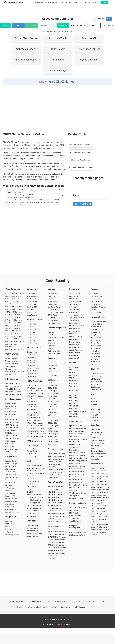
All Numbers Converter (98, 321)
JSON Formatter (40, 2)
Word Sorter (73, 490)
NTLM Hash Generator (56, 503)
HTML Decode (10, 433)
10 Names (18, 25)
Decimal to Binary (97, 324)
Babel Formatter (75, 323)
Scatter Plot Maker (33, 536)
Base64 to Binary (11, 501)
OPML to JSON (32, 310)
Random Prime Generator (99, 492)
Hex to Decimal (96, 338)
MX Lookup (95, 448)
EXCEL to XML (32, 304)
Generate (63, 25)
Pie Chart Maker (32, 531)
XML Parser (52, 368)
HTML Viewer (53, 304)
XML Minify (73, 370)
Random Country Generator (81, 168)
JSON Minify (74, 367)
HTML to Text (31, 410)
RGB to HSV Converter (13, 328)
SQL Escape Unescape (56, 472)
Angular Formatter (75, 350)
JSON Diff (30, 489)
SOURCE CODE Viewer (56, 312)
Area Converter (10, 366)
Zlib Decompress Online (77, 535)
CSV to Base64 (10, 488)
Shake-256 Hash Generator (57, 550)
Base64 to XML (11, 483)
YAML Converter (32, 446)
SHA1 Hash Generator (56, 505)
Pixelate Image (53, 2)
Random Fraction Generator (100, 517)
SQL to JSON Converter (13, 386)
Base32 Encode (11, 403)
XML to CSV (31, 360)
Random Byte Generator (99, 527)
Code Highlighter (75, 521)
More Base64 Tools (12, 512)
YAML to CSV (31, 454)
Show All (95, 25)
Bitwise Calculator (97, 374)
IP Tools (94, 394)
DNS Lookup (95, 446)
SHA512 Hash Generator (56, 519)
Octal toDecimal (96, 346)
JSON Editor (52, 335)
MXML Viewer (53, 302)
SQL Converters (12, 379)
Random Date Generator (99, 495)
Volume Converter (12, 364)
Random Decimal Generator (100, 530)
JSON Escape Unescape (56, 475)
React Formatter (75, 353)
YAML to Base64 (11, 477)
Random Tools (97, 464)
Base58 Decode (11, 412)
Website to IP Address (98, 454)
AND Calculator (96, 379)
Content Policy (78, 601)
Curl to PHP (31, 514)
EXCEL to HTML (32, 302)
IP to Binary (95, 407)
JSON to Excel (32, 340)
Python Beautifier (75, 342)
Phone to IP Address (98, 440)
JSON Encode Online (12, 452)
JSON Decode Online (13, 449)
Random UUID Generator (99, 474)
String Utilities (75, 421)
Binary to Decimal (97, 330)
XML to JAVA (31, 376)
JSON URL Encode (12, 425)
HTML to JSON (32, 402)
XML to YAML (31, 357)
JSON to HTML (32, 343)
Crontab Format (32, 516)
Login (105, 2)
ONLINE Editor (53, 343)
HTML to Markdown (33, 418)
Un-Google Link (53, 478)
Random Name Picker (98, 500)
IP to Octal (94, 418)
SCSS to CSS (52, 423)
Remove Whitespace (76, 480)
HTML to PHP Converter (35, 396)
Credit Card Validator (34, 471)
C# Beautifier (74, 307)
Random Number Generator (100, 487)
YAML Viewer (53, 299)
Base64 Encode (11, 414)
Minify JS (72, 373)
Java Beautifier (74, 310)
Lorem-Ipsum (95, 430)
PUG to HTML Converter (35, 423)
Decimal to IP (95, 410)
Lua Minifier (73, 383)
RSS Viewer (52, 310)
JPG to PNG (9, 521)
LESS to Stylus (53, 412)
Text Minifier (74, 386)
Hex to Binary (95, 340)
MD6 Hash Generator (55, 500)
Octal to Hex (95, 351)
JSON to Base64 (11, 472)
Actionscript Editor (54, 351)
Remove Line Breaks (76, 482)
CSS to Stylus (53, 391)
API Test (93, 310)
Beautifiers (74, 289)
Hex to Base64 (10, 504)
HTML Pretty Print (75, 516)
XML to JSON (31, 355)
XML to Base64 (11, 475)
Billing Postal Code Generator (81, 160)
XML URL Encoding (12, 436)
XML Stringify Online (34, 505)
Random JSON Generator (99, 476)
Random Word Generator (78, 428)
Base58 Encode (11, 409)
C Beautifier (73, 312)
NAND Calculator (96, 382)
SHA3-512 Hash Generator (57, 540)
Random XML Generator (99, 479)
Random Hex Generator (99, 509)
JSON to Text (31, 338)
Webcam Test (95, 459)
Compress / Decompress (75, 527)
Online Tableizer (32, 315)
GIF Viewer (9, 532)
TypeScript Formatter (77, 318)
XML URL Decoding (12, 438)
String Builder (74, 437)
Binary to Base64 (11, 499)
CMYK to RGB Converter (14, 309)
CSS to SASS (52, 388)
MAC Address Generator (99, 506)
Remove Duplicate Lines (77, 472)
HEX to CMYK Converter (14, 336)
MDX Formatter (75, 329)
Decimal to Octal (96, 327)
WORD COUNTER (75, 445)
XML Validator (95, 304)
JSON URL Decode (12, 428)
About (91, 601)
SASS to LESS (53, 445)
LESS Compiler (53, 407)
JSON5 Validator (96, 302)
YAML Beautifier (75, 304)
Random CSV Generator (99, 484)
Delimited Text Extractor (77, 466)
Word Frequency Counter (78, 493)
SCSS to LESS (53, 428)
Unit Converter (12, 354)
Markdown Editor (54, 354)
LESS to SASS (53, 418)
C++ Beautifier (74, 315)
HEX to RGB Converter (13, 334)
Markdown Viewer (54, 323)
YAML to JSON (32, 451)
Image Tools (11, 517)
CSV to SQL (73, 414)
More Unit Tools (11, 375)
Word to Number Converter (78, 442)
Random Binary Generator (99, 524)
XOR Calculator (96, 376)
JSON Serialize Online (34, 500)
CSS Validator (95, 294)
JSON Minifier (31, 484)
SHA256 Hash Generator (56, 514)
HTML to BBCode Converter (36, 434)
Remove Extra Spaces (77, 477)
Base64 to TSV (10, 496)
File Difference (32, 487)
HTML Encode (10, 430)
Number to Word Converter (78, 439)
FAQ (48, 601)
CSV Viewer (52, 318)
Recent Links (78, 2)
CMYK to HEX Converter (14, 307)
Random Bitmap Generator (100, 498)
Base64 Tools (11, 456)
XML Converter (32, 352)
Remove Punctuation (76, 498)
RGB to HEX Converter (13, 325)
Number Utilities (98, 317)
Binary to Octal (96, 335)
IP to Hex (94, 402)
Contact (102, 601)
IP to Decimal (95, 412)
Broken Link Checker (34, 495)
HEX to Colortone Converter (15, 294)
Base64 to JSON (11, 480)
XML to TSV (31, 363)
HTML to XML (31, 404)
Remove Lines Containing (78, 485)
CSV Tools (74, 391)
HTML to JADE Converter (35, 431)
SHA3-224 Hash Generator (57, 532)
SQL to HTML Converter (13, 394)
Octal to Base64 (11, 510)
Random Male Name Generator (81, 145)
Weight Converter (11, 361)
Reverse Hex (95, 365)
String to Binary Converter (78, 458)
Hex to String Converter (77, 455)
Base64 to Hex (10, 507)
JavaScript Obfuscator (34, 511)
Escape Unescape (56, 449)
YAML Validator (96, 312)
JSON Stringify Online (34, 503)
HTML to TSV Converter (35, 393)
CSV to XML (73, 401)
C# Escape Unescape (55, 462)
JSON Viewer (52, 294)
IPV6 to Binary (95, 420)
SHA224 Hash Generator (56, 511)
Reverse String (74, 450)
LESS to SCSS (53, 415)
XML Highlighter (75, 510)
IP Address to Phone (98, 443)
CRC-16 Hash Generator (56, 542)
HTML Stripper (32, 385)
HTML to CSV (31, 399)
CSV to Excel (74, 417)
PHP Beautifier (74, 339)
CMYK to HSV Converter (14, 312)
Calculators (65, 607)
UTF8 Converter (11, 441)
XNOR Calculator (96, 390)
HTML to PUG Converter (35, 426)
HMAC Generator (54, 489)
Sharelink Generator (97, 432)
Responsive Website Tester (36, 468)
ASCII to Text (95, 359)
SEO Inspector (81, 607)
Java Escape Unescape (56, 459)
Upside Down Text (75, 426)
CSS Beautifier (53, 380)
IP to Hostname (96, 438)
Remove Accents (75, 469)
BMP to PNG (10, 524)
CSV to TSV (73, 409)
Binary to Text (95, 354)
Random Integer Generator (100, 490)
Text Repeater (74, 496)
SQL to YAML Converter (13, 392)
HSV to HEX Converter (13, 315)
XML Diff (30, 492)
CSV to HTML (74, 406)
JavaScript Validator (98, 296)
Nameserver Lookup (98, 451)
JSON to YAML (32, 330)
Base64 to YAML (11, 485)
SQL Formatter (74, 320)
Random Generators (83, 204)
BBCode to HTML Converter (36, 437)
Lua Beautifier (74, 355)
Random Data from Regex (99, 482)
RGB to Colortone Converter (15, 296)
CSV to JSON (74, 403)
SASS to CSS (52, 437)
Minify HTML (74, 381)
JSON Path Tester (33, 481)
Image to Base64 (11, 461)
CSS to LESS (52, 383)
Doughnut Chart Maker (34, 533)
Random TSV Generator (99, 511)
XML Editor (52, 332)
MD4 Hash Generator (55, 495)
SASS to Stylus (53, 439)
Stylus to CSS (53, 396)
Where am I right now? (38, 607)
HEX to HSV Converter (13, 323)
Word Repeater (74, 447)
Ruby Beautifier (74, 347)
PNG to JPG (9, 527)
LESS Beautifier (75, 331)
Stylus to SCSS (53, 402)
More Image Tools (12, 535)
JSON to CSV (31, 332)
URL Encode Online (12, 420)
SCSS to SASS (53, 431)
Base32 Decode (11, 406)
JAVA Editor (52, 346)
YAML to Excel (32, 456)
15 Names (32, 25)
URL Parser (52, 363)
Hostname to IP (96, 435)
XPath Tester (31, 479)
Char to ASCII (95, 362)
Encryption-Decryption (56, 487)
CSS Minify (73, 375)
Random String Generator (99, 514)
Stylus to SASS (53, 404)
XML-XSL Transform (34, 368)
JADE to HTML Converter (35, 428)
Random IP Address (97, 468)
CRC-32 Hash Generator (56, 545)
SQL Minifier (73, 378)
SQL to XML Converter (13, 389)
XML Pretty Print (75, 513)
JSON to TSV (31, 335)
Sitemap (88, 2)
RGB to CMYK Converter (14, 331)
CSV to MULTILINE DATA (78, 411)
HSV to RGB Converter (13, 317)
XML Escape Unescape (56, 456)
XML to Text (31, 366)
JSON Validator (96, 299)
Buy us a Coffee (16, 601)
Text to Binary (95, 356)
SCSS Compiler (53, 420)
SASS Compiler (53, 434)
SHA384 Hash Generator (56, 516)
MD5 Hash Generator (55, 497)
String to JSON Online (34, 508)
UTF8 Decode (10, 444)
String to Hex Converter (77, 453)
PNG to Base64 (11, 466)
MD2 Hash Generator (55, 492)
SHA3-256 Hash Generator (57, 534)
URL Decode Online (12, 422)
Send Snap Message (34, 465)
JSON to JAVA (32, 324)
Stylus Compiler (53, 393)
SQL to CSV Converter (13, 384)
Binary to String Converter (78, 461)
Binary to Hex (95, 332)
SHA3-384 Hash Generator (57, 537)
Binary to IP (95, 404)
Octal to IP (94, 415)
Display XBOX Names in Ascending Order (57, 31)
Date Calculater (32, 299)
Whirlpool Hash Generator (57, 553)
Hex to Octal (95, 343)
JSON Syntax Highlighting (78, 508)
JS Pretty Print (74, 518)
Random (44, 25)
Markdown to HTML (33, 420)
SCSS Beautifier (75, 334)
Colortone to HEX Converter (15, 339)
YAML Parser (52, 371)
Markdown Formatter (76, 326)
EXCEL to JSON (32, 307)
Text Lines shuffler (97, 503)
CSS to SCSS (52, 385)
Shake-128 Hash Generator (57, 548)
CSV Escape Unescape (56, 470)
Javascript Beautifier (76, 302)
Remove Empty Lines (76, 474)
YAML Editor (52, 340)
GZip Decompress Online (78, 532)
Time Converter (11, 369)
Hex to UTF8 (10, 447)
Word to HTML (32, 312)
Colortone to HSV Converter (15, 349)
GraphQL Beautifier (76, 337)
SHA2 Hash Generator (56, 508)
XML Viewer (52, 296)
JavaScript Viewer (54, 307)
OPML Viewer (53, 315)
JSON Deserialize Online (35, 497)
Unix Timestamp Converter (14, 372)
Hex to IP (94, 399)
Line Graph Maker (33, 525)
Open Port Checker (97, 456)
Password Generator (76, 434)
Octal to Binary (96, 348)
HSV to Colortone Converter (15, 299)
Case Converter (75, 463)
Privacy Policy (61, 601)
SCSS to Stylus (53, 426)
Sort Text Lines (74, 488)
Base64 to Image (11, 464)
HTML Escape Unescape (56, 454)
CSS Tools (52, 376)
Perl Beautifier (74, 345)
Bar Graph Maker (32, 528)
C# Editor (51, 348)
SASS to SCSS (53, 442)
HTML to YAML (32, 407)
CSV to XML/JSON (76, 398)
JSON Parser (52, 366)
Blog (54, 607)
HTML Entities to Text (34, 415)
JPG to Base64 (10, 469)
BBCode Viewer (53, 320)
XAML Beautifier (75, 358)
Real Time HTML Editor (56, 338)
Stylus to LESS (53, 399)
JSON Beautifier (66, 2)
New (109, 19)
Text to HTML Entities (34, 412)
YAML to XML (31, 448)
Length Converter (11, 358)
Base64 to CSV (10, 491)
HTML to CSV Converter (35, 391)
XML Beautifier (74, 299)
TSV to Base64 (10, 493)
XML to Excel (31, 374)
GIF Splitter (9, 529)
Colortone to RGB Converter (15, 342)
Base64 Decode (11, 417)
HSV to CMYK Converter (14, 320)
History (20, 607)
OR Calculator (95, 384)
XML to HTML (31, 371)
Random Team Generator (81, 152)
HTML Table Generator (34, 388)
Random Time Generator (99, 471)
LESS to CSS (52, 410)
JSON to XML (31, 327)
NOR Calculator (96, 387)
